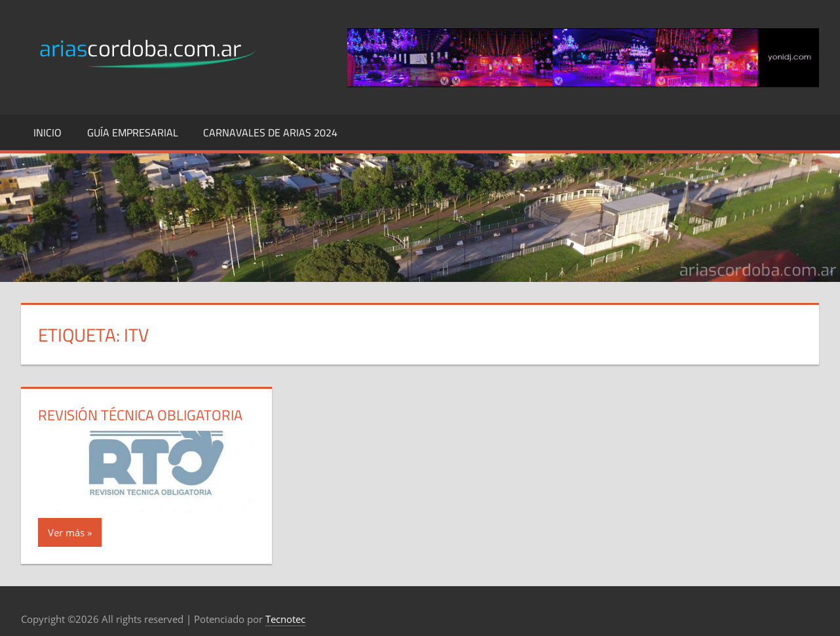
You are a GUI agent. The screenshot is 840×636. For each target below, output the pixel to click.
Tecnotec (285, 619)
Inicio (48, 132)
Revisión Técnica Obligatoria (140, 415)
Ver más (66, 532)
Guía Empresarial (133, 132)
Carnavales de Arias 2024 (270, 132)
